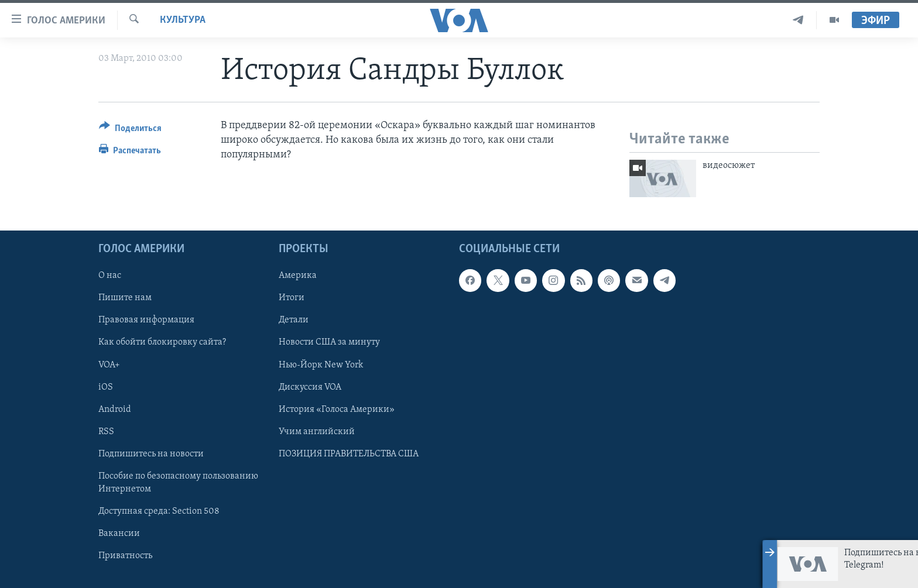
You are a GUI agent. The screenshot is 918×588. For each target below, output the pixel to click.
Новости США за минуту (329, 342)
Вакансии (119, 534)
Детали (294, 320)
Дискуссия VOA (310, 387)
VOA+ (109, 365)
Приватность (125, 556)
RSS (106, 431)
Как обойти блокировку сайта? (162, 342)
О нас (110, 276)
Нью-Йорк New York (321, 365)
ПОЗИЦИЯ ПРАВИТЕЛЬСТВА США (349, 453)
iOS (106, 387)
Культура (183, 20)
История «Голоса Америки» (337, 409)
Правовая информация (146, 320)
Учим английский (317, 431)
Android (115, 409)
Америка (298, 276)
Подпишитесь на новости (151, 453)
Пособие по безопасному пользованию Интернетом (178, 482)
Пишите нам (125, 298)
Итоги (292, 298)
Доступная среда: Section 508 (159, 511)
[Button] (130, 130)
